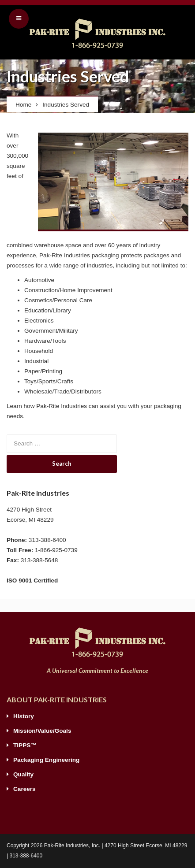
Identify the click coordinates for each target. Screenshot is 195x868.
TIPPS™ (25, 745)
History (24, 716)
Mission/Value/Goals (42, 731)
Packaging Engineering (46, 760)
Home (23, 105)
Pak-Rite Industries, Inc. (72, 846)
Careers (24, 789)
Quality (23, 774)
